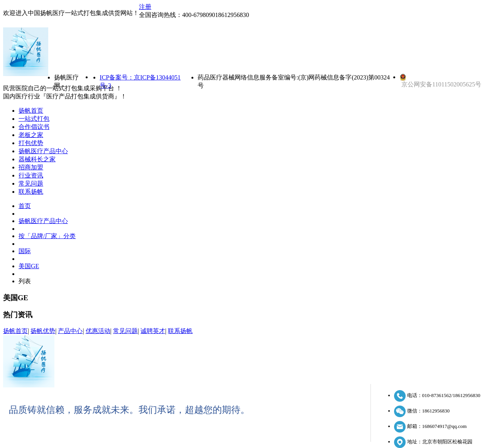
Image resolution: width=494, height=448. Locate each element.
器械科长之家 (37, 159)
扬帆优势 (43, 331)
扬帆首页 (31, 111)
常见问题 (31, 183)
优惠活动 (98, 331)
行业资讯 (31, 175)
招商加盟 (31, 167)
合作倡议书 (34, 127)
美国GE (29, 266)
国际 (25, 251)
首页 (25, 206)
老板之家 (31, 135)
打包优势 (31, 143)
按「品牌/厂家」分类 (47, 236)
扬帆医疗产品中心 (43, 151)
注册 (145, 7)
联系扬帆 (31, 192)
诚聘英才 (153, 331)
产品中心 (70, 331)
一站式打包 (34, 119)
